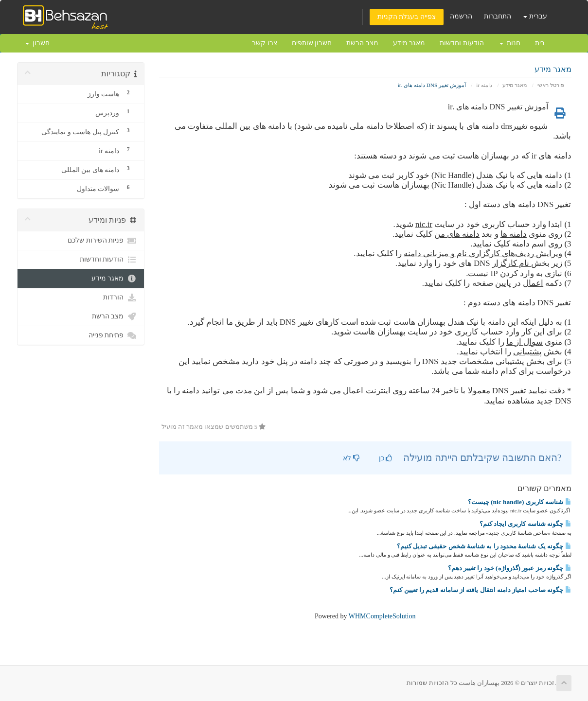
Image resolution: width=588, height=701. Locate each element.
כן (386, 458)
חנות (510, 43)
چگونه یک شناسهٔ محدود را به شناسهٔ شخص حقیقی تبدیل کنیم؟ (484, 546)
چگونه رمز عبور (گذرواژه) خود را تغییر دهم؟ (510, 568)
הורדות (120, 298)
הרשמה (461, 16)
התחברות (498, 16)
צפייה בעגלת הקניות (407, 17)
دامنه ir (484, 85)
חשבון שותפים (312, 43)
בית (540, 43)
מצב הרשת (362, 43)
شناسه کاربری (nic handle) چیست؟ (520, 502)
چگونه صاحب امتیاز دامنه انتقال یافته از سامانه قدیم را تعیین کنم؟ (480, 590)
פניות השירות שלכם (102, 241)
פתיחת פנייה (113, 335)
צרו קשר (265, 43)
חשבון (37, 43)
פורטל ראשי (551, 85)
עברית (535, 16)
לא (351, 458)
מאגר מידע (409, 43)
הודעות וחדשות (462, 43)
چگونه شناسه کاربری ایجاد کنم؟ (526, 524)
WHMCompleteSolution (382, 616)
